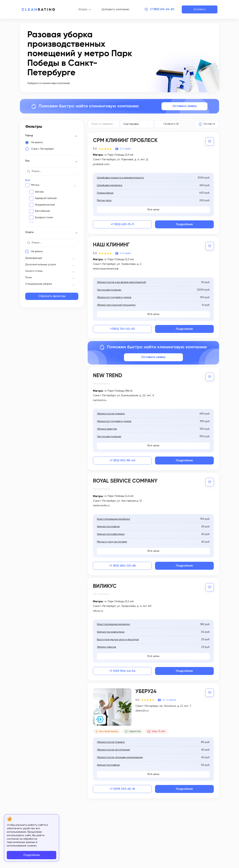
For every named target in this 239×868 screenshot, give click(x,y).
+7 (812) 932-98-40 (122, 460)
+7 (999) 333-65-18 (122, 789)
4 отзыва (125, 253)
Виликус (105, 586)
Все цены (153, 210)
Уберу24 (146, 691)
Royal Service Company (125, 481)
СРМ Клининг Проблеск (125, 141)
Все (28, 180)
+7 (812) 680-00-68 (122, 566)
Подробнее (184, 224)
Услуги (81, 9)
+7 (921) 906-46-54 (122, 671)
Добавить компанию (114, 9)
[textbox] (136, 124)
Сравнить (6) (171, 124)
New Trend (108, 376)
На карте (209, 124)
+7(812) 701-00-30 (122, 329)
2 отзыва (125, 149)
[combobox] (137, 124)
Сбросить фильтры (52, 296)
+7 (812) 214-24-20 (160, 9)
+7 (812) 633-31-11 (122, 224)
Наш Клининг (111, 245)
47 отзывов (169, 700)
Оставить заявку (185, 106)
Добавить (200, 9)
